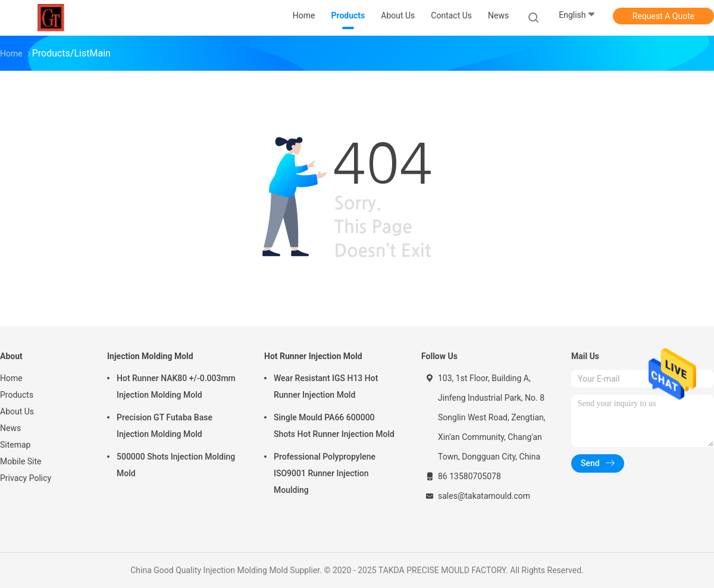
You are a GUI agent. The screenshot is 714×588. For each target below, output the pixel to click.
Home (11, 378)
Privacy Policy (26, 478)
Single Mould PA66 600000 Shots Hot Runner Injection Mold (334, 426)
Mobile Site (21, 461)
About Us (17, 411)
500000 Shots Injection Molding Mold (176, 465)
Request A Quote (663, 16)
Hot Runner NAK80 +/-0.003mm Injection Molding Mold (176, 386)
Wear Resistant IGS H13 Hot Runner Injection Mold (326, 386)
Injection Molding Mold (150, 356)
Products (17, 395)
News (10, 428)
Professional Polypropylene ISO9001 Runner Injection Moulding (325, 473)
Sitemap (15, 445)
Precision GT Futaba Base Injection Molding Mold (165, 426)
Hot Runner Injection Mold (313, 356)
